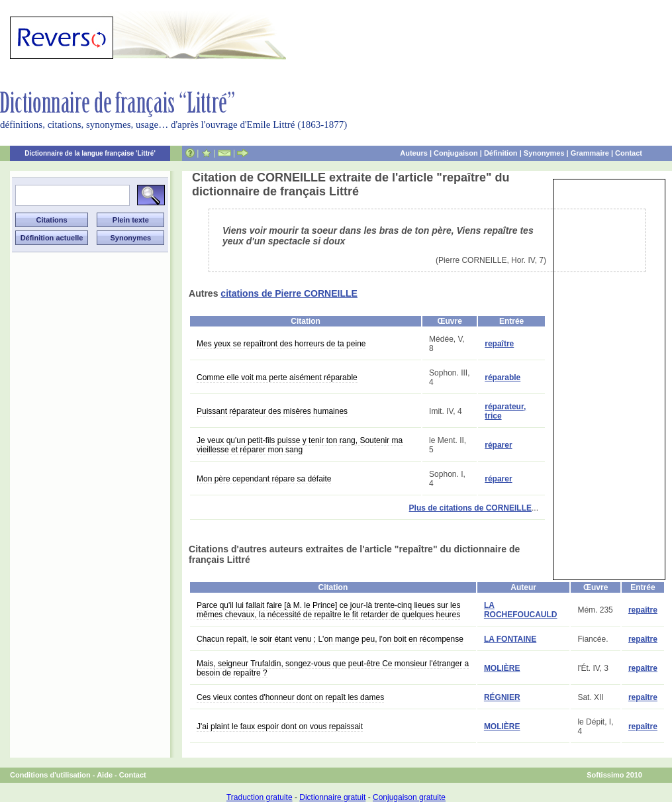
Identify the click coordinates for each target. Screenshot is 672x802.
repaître (499, 344)
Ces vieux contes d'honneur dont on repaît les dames (290, 697)
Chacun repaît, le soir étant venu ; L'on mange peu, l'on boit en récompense (330, 639)
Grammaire (590, 153)
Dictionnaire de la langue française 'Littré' (90, 153)
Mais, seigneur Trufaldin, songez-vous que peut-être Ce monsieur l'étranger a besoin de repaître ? (333, 668)
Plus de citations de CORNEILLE (470, 508)
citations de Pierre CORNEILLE (289, 293)
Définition (501, 153)
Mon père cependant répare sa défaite (264, 479)
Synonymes (544, 153)
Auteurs (414, 153)
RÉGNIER (502, 697)
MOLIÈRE (502, 668)
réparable (503, 377)
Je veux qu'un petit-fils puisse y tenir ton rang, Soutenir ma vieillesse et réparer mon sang (300, 445)
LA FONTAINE (510, 639)
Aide (105, 775)
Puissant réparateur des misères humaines (272, 411)
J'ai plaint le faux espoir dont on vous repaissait (280, 727)
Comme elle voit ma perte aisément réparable (277, 377)
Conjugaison (456, 153)
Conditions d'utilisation (50, 775)
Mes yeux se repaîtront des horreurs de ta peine (281, 344)
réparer (498, 445)
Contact (629, 153)
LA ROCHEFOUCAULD (521, 610)
